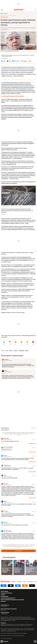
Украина (7, 207)
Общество (16, 351)
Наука (25, 582)
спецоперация (21, 351)
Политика (11, 351)
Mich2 (5, 501)
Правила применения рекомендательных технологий (12, 600)
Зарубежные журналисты (6, 593)
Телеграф (3, 207)
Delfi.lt (2, 14)
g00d (5, 475)
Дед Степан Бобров (8, 447)
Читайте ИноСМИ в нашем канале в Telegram (13, 96)
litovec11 (6, 484)
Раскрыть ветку (32, 443)
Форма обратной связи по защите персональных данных (13, 636)
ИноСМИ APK (3, 601)
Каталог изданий (4, 591)
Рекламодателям (4, 596)
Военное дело (30, 582)
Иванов (6, 522)
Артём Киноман (8, 531)
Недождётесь (7, 465)
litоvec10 (6, 511)
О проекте (3, 595)
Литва (6, 14)
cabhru (5, 456)
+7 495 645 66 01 (4, 614)
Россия (7, 351)
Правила (34, 428)
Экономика (19, 582)
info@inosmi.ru (4, 610)
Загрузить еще (19, 551)
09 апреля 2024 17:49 (4, 16)
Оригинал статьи (4, 17)
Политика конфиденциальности (8, 598)
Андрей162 (6, 438)
